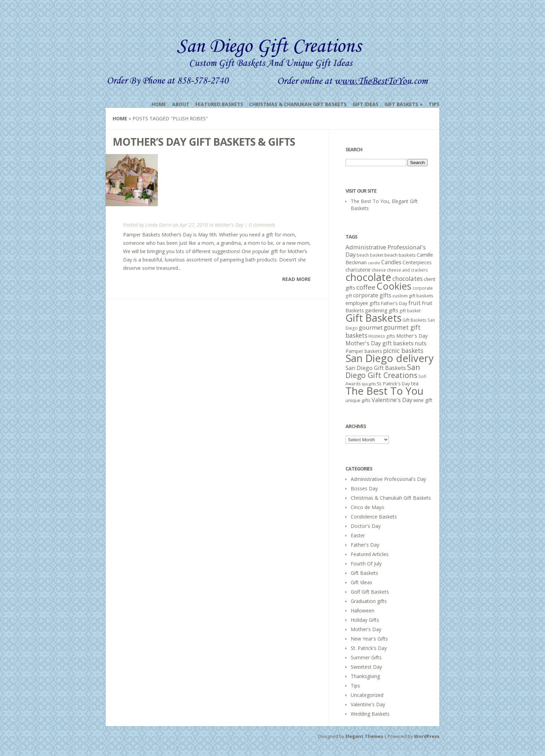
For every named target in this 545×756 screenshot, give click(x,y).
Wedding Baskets (370, 714)
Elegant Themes (364, 736)
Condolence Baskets (374, 517)
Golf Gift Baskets (370, 592)
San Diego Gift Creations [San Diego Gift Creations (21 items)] (383, 371)
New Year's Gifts (369, 639)
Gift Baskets (401, 104)
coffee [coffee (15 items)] (366, 287)
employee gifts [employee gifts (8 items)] (363, 303)
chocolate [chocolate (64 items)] (368, 277)
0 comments (262, 225)
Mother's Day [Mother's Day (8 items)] (412, 336)
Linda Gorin (158, 225)
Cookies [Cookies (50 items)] (394, 286)
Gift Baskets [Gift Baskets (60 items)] (373, 318)
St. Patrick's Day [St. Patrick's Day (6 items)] (393, 384)
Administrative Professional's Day (388, 479)
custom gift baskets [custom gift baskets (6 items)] (413, 296)
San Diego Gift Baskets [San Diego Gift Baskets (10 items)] (376, 368)
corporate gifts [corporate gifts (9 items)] (372, 295)
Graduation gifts (369, 601)
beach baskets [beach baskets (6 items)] (400, 255)
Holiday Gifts (365, 620)
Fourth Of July (366, 564)
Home (159, 104)
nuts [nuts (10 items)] (421, 343)
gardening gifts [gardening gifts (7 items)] (382, 310)
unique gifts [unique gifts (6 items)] (358, 400)
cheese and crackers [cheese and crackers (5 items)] (407, 270)
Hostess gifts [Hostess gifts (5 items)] (382, 336)
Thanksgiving (365, 676)
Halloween (363, 610)
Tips (434, 104)
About (181, 104)
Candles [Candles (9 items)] (391, 262)
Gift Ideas (365, 104)
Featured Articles (370, 554)
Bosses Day (364, 488)
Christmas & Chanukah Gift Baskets (298, 104)
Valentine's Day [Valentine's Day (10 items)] (392, 400)
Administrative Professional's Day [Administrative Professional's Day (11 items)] (386, 251)
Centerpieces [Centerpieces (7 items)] (417, 262)
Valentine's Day (368, 704)
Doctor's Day (366, 526)
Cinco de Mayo (368, 507)
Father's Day (365, 545)
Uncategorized (367, 695)
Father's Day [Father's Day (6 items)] (394, 303)
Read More (296, 279)
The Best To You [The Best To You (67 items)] (385, 391)
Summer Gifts (366, 657)
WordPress (427, 736)
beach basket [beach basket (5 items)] (370, 255)
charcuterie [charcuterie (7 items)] (358, 270)
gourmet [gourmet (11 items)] (371, 327)
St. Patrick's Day (369, 648)
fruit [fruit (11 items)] (414, 303)
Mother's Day (229, 225)
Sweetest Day (366, 667)
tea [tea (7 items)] (415, 383)
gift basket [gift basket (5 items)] (410, 311)
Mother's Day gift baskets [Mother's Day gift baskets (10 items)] (380, 343)
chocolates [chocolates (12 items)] (408, 279)
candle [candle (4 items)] (374, 263)
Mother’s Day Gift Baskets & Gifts (204, 142)
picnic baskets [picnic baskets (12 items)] (403, 351)
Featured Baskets (219, 104)
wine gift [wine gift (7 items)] (423, 400)
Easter (358, 535)
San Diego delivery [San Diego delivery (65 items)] (390, 358)
